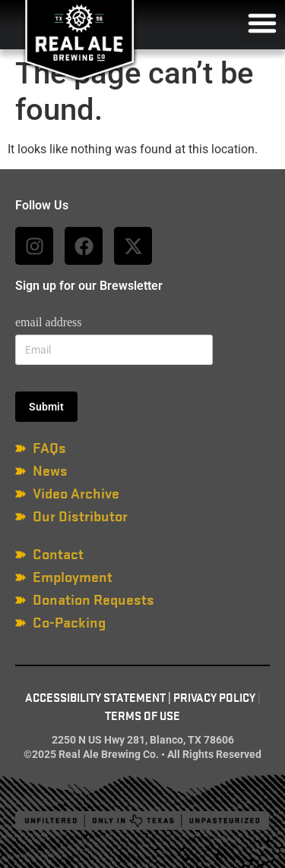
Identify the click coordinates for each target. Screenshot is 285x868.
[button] (262, 23)
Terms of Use (142, 716)
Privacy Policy (214, 698)
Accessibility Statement (95, 698)
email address (49, 322)
